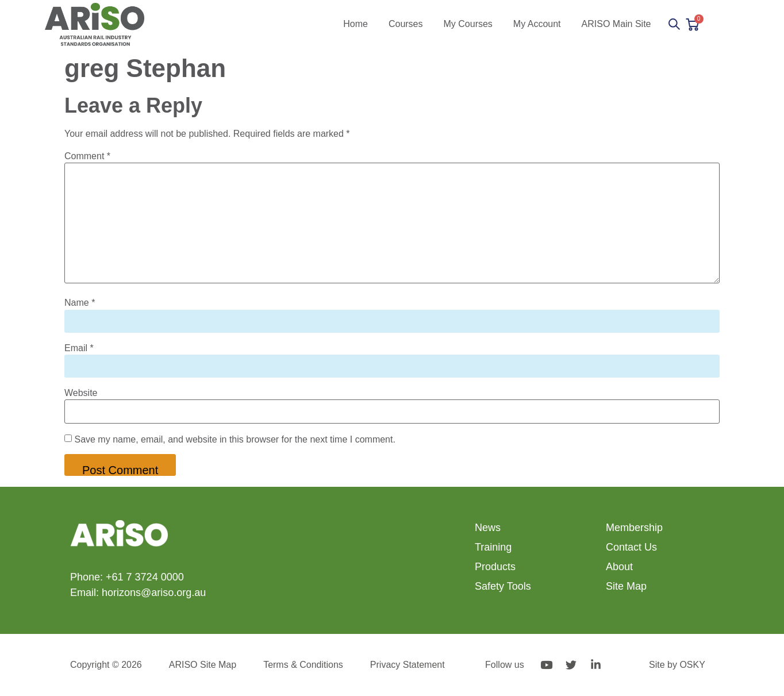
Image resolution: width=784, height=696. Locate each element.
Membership (634, 528)
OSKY (692, 665)
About (619, 567)
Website (81, 393)
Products (495, 567)
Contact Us (631, 547)
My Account (537, 24)
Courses (406, 24)
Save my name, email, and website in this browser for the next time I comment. (235, 440)
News (488, 528)
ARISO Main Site (616, 24)
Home (356, 24)
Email (79, 348)
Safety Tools (503, 586)
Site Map (626, 586)
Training (493, 547)
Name (80, 303)
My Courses (468, 24)
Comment (87, 156)
